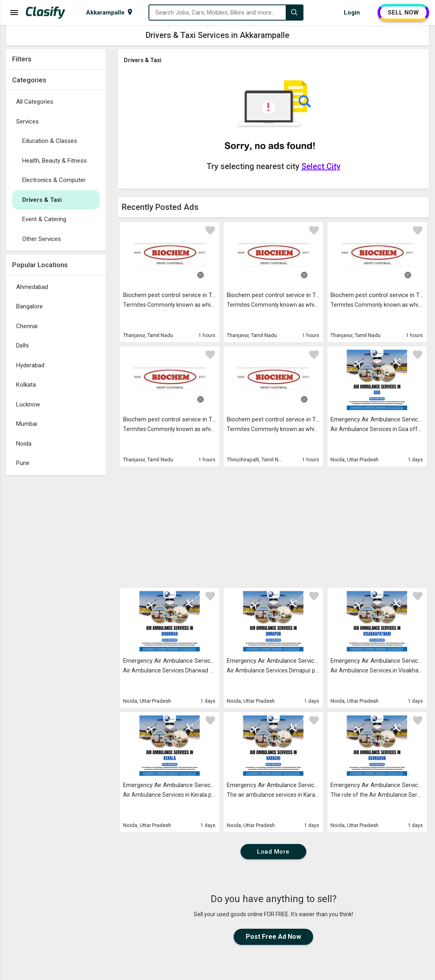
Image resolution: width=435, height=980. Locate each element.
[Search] (294, 13)
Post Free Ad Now (273, 937)
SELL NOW (403, 13)
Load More (273, 852)
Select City (321, 166)
